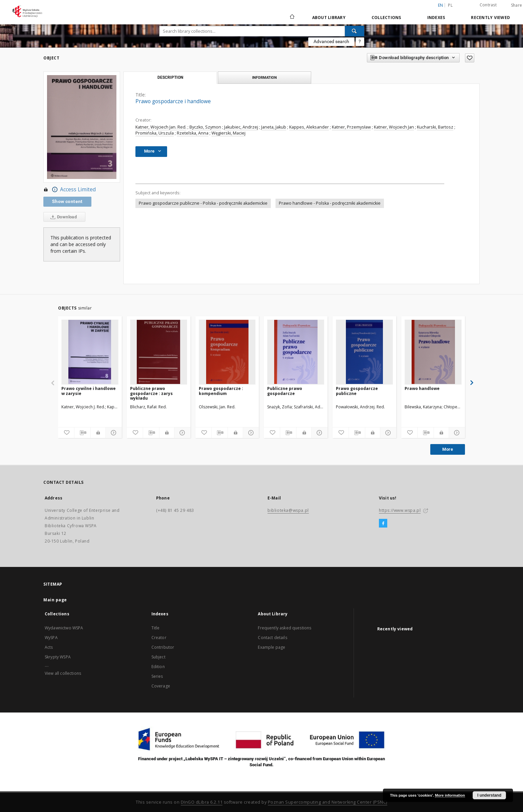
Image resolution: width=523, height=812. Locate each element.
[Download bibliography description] (82, 433)
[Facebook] (383, 524)
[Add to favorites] (470, 58)
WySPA (51, 638)
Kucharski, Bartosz (435, 127)
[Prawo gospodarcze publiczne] (364, 352)
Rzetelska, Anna (193, 133)
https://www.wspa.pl (400, 510)
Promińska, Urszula (155, 133)
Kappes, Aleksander (309, 127)
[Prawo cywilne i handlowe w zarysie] (90, 352)
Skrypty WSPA (58, 657)
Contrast (488, 5)
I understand (489, 795)
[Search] (355, 31)
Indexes (436, 18)
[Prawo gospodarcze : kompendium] (227, 352)
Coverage (161, 686)
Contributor (163, 647)
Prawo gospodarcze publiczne (357, 391)
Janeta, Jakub (274, 127)
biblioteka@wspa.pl (288, 510)
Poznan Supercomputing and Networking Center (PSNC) (328, 802)
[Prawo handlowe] (433, 352)
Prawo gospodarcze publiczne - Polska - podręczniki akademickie (203, 203)
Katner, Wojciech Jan (394, 127)
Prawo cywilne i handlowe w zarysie (89, 391)
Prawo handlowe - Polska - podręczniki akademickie (330, 203)
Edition (158, 667)
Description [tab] (170, 77)
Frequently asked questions (285, 628)
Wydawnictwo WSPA (64, 628)
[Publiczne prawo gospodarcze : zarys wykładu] (159, 352)
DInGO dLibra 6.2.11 (202, 802)
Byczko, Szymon (205, 127)
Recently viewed (490, 18)
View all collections (63, 673)
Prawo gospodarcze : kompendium (221, 391)
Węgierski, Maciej (228, 133)
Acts (49, 647)
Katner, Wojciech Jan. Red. (161, 127)
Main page (55, 600)
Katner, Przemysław (351, 127)
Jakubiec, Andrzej (241, 127)
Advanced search (331, 41)
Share (516, 5)
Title (156, 628)
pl (450, 5)
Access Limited (70, 190)
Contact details (272, 638)
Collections (386, 18)
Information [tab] (265, 77)
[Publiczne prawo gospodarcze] (296, 352)
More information (450, 795)
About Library (329, 18)
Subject (158, 657)
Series (157, 676)
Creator (159, 638)
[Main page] (292, 17)
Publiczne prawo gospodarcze (285, 391)
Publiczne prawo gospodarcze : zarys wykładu (151, 393)
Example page (272, 647)
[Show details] (113, 433)
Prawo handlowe (422, 388)
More (448, 449)
